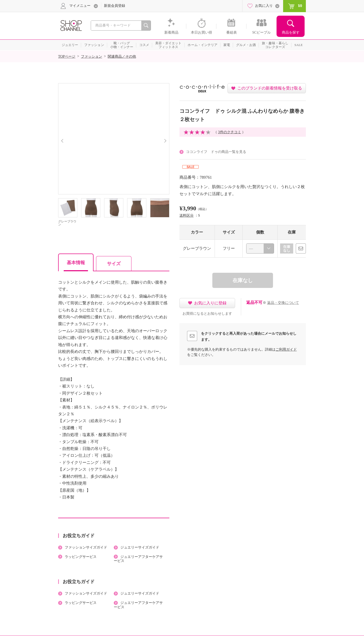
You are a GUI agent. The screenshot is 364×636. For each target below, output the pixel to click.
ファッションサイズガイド (86, 547)
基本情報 (76, 263)
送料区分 (187, 215)
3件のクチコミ (230, 132)
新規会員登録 (115, 6)
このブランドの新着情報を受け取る (270, 88)
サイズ (114, 264)
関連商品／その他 (122, 56)
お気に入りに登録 (210, 303)
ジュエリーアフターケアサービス (138, 559)
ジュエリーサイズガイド (140, 547)
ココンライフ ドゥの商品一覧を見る (216, 152)
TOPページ (67, 56)
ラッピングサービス (81, 557)
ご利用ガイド (286, 349)
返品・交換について (283, 303)
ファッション (92, 56)
